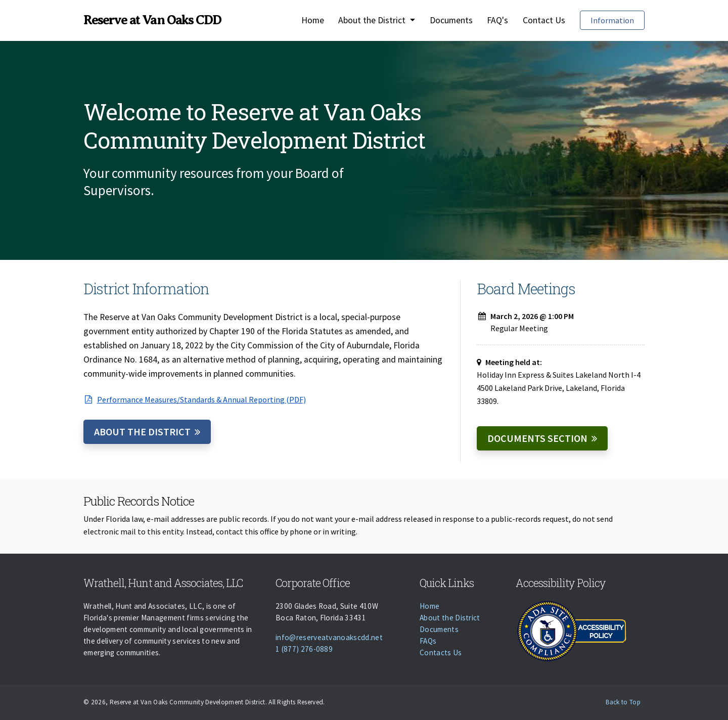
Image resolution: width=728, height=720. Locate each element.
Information (612, 20)
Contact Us (544, 20)
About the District (142, 432)
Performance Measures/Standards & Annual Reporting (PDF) (195, 399)
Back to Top (623, 702)
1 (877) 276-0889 (304, 649)
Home (313, 20)
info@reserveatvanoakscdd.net (329, 637)
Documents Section (537, 438)
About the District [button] (373, 20)
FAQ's (497, 20)
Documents (451, 20)
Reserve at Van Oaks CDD (152, 20)
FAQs (428, 641)
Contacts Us (441, 652)
